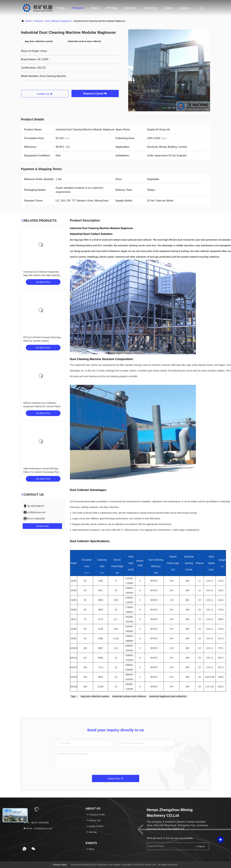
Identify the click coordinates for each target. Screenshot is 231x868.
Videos (95, 8)
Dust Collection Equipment (58, 21)
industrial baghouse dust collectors (168, 696)
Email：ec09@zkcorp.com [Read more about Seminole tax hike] (38, 828)
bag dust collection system (95, 696)
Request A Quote (95, 94)
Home (61, 8)
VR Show (112, 8)
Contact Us (150, 8)
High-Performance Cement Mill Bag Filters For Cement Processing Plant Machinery (41, 472)
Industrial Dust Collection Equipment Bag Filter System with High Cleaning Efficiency (42, 275)
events (168, 8)
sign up (200, 846)
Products (78, 8)
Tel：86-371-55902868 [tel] (36, 823)
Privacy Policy (60, 865)
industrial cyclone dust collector (129, 696)
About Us (130, 8)
